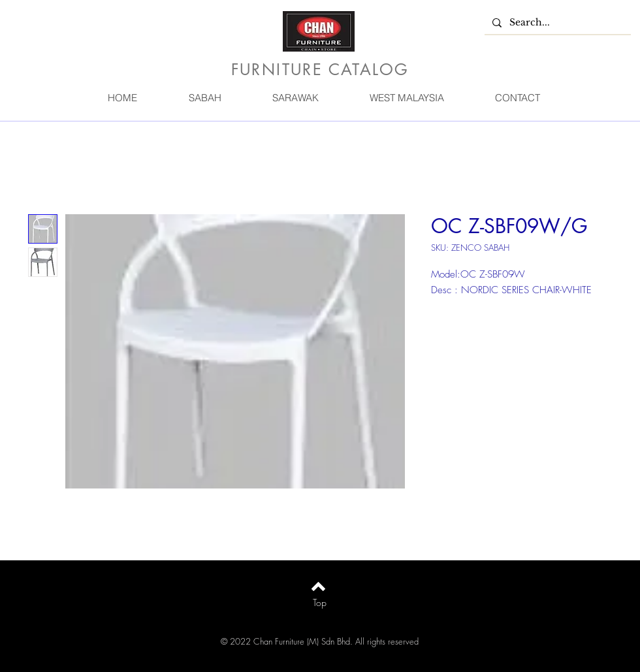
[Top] (320, 603)
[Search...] (556, 23)
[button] (204, 98)
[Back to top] (318, 586)
